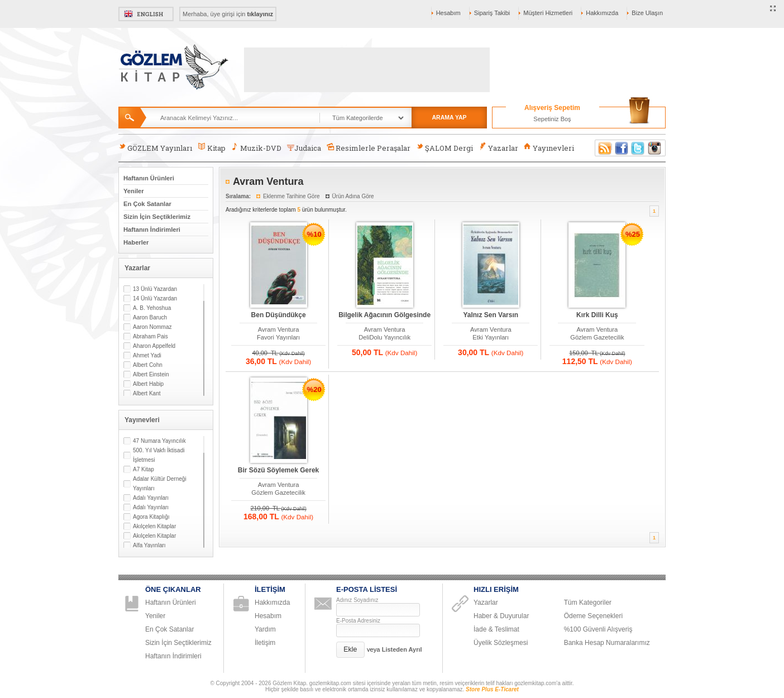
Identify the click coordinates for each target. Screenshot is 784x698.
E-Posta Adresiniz (358, 621)
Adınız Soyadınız (357, 600)
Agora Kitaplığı (151, 517)
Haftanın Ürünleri (149, 178)
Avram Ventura (279, 329)
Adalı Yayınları (151, 498)
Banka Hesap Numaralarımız (607, 643)
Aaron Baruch (150, 317)
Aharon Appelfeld (154, 346)
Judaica (304, 148)
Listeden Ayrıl (402, 649)
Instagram (655, 148)
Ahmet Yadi (147, 355)
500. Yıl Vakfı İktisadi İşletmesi (159, 455)
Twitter (638, 148)
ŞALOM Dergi (444, 148)
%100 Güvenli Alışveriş (598, 629)
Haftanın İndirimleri (152, 230)
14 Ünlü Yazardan (155, 298)
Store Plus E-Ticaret (492, 689)
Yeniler (134, 191)
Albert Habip (148, 384)
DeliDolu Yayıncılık (384, 337)
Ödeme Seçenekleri (593, 616)
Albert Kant (147, 393)
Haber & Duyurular (501, 616)
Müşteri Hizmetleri (548, 13)
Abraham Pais (150, 336)
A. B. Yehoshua (152, 308)
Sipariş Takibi (492, 13)
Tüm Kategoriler (588, 603)
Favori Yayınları (278, 337)
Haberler (136, 242)
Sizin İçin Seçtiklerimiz (157, 217)
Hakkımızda (602, 13)
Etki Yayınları (491, 337)
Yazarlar (498, 148)
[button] (350, 650)
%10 (314, 234)
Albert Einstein (151, 374)
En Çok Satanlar (147, 204)
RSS (603, 148)
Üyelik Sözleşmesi (501, 643)
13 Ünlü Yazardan (155, 289)
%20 (314, 389)
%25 (633, 234)
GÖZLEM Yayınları (155, 148)
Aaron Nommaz (152, 327)
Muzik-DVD (256, 148)
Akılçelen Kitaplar (154, 526)
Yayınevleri (549, 148)
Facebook (622, 148)
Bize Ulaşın (647, 13)
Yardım (265, 629)
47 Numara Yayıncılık (159, 441)
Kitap (211, 148)
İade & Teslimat (496, 629)
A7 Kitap (144, 469)
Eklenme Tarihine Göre (291, 196)
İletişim (265, 643)
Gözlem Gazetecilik (597, 337)
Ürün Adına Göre (353, 196)
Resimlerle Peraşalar (369, 148)
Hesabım (448, 13)
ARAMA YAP (449, 117)
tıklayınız (260, 14)
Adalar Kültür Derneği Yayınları (160, 484)
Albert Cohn (148, 365)
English (146, 14)
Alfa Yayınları (149, 545)
